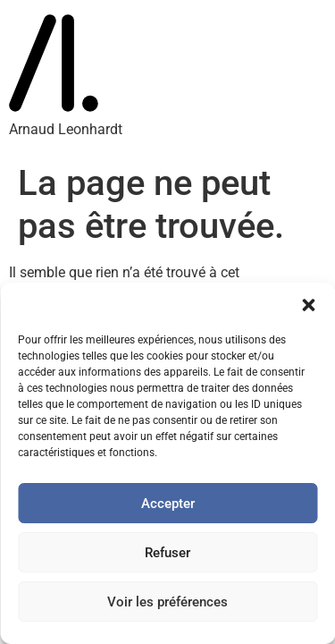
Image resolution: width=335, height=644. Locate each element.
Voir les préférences (167, 602)
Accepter (168, 504)
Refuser (167, 553)
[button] (308, 305)
